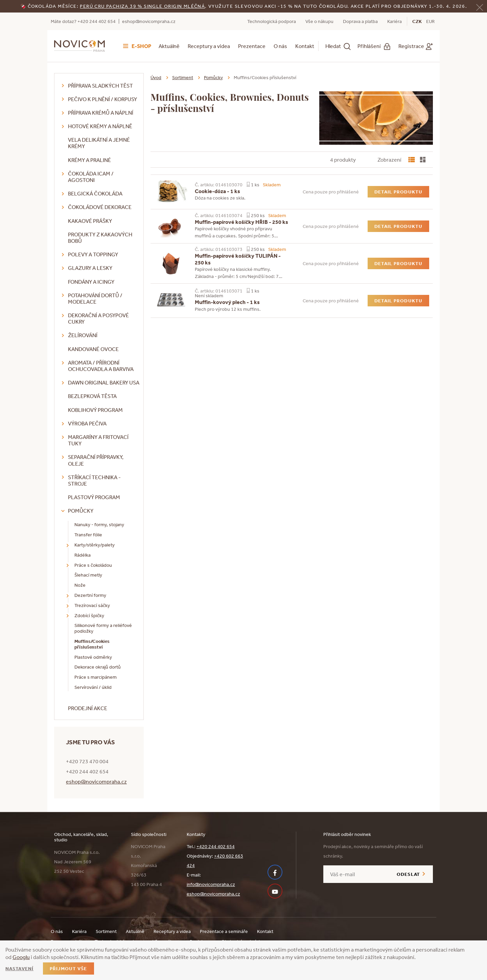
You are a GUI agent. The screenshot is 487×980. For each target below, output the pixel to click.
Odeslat (408, 874)
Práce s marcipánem (96, 677)
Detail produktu (398, 192)
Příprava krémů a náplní (101, 113)
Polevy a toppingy (93, 254)
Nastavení (19, 969)
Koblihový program (95, 410)
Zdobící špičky (89, 615)
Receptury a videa (209, 46)
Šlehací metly (88, 575)
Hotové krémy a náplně (100, 126)
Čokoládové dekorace (100, 207)
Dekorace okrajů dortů (98, 667)
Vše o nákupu (319, 21)
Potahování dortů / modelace (95, 298)
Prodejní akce (88, 708)
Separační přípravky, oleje (96, 460)
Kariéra (395, 21)
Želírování (83, 335)
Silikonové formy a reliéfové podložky (103, 628)
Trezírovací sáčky (92, 605)
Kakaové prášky (90, 221)
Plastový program (94, 497)
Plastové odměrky (93, 657)
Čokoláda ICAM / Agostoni (91, 177)
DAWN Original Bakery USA (104, 382)
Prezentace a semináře (224, 931)
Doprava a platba (360, 21)
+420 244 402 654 (216, 846)
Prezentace (252, 46)
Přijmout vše (68, 969)
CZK (417, 21)
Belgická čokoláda (95, 193)
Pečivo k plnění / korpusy (102, 99)
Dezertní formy (90, 595)
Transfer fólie (88, 535)
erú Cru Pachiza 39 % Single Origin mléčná (144, 6)
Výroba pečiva (87, 423)
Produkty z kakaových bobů (100, 238)
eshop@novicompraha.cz (149, 21)
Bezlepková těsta (92, 396)
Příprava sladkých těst (100, 86)
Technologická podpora (272, 21)
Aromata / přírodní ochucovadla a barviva (101, 366)
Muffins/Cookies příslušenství (92, 644)
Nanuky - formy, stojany (99, 524)
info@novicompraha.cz (211, 884)
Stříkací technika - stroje (94, 480)
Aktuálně (169, 46)
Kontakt (305, 46)
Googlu (21, 957)
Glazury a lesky (90, 268)
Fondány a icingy (91, 282)
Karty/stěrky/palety (95, 545)
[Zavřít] (480, 7)
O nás (280, 46)
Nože (80, 585)
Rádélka (83, 555)
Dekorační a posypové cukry (98, 318)
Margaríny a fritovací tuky (98, 440)
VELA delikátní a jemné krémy (99, 143)
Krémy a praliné (89, 160)
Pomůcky (81, 511)
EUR (430, 21)
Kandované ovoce (93, 349)
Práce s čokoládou (93, 565)
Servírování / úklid (93, 687)
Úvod (156, 77)
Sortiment (183, 77)
